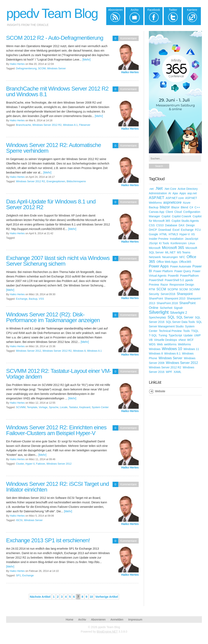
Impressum (135, 620)
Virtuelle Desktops (166, 340)
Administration (158, 193)
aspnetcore (172, 202)
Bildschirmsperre (76, 181)
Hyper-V (30, 464)
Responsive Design (182, 285)
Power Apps (159, 266)
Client (169, 212)
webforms (170, 344)
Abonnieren (98, 620)
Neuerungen (170, 257)
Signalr (178, 308)
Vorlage (43, 407)
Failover (41, 464)
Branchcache (23, 125)
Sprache (54, 407)
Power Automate (181, 266)
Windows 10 (172, 349)
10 (91, 597)
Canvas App (157, 212)
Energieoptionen (56, 181)
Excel (176, 230)
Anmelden (117, 620)
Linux (191, 243)
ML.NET (170, 252)
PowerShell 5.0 (174, 280)
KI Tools (164, 243)
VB (151, 340)
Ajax (175, 193)
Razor (164, 285)
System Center (100, 407)
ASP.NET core (175, 198)
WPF (169, 372)
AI (170, 193)
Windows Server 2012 (28, 351)
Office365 (185, 262)
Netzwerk (155, 257)
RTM (152, 289)
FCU (198, 230)
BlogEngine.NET (107, 632)
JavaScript (191, 239)
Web (160, 344)
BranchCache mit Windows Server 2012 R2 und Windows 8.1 (57, 91)
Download (165, 230)
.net (151, 189)
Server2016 (168, 294)
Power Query (183, 271)
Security (154, 294)
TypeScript (175, 335)
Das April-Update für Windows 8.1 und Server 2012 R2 (51, 204)
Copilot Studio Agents (185, 221)
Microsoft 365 (173, 248)
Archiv (82, 620)
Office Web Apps (167, 262)
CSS (152, 225)
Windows (155, 349)
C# (191, 207)
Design (190, 225)
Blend (185, 207)
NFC (182, 257)
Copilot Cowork (182, 216)
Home (69, 620)
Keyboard (85, 407)
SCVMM (21, 407)
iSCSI (19, 520)
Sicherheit (166, 308)
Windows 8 (79, 351)
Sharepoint (185, 294)
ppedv (189, 280)
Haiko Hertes (130, 72)
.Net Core (170, 189)
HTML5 (173, 234)
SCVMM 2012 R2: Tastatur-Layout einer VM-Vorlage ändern (59, 374)
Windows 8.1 (70, 125)
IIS (193, 234)
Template (32, 407)
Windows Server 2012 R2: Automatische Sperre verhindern (54, 148)
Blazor (175, 207)
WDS (152, 344)
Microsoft (155, 248)
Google (153, 234)
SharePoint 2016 (167, 303)
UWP (197, 335)
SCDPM (173, 289)
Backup (33, 299)
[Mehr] (86, 60)
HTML (163, 234)
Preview (154, 285)
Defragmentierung (26, 68)
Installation (177, 239)
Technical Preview (170, 331)
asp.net (192, 193)
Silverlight (159, 312)
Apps (183, 193)
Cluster (20, 464)
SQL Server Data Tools (180, 322)
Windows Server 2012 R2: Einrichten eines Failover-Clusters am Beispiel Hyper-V (56, 430)
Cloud (178, 212)
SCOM (42, 68)
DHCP (153, 230)
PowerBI (173, 276)
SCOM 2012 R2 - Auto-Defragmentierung (55, 38)
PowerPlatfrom (189, 276)
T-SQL (153, 335)
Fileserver (85, 125)
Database (171, 225)
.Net (159, 188)
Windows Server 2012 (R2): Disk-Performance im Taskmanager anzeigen (53, 317)
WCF (190, 340)
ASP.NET (157, 198)
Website (160, 391)
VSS (41, 299)
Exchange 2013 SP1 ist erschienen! (48, 540)
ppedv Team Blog (52, 13)
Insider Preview (159, 239)
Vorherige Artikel (107, 597)
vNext (182, 340)
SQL (171, 317)
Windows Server (56, 68)
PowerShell (156, 280)
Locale (64, 407)
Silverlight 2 (179, 313)
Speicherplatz (158, 317)
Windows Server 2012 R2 (47, 125)
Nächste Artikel (40, 597)
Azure (187, 203)
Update (188, 335)
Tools (186, 331)
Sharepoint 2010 (175, 298)
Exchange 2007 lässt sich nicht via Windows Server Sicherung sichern (58, 261)
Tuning (163, 335)
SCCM (161, 289)
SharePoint (156, 298)
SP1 (18, 576)
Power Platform (163, 271)
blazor (165, 207)
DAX (182, 225)
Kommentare (128, 38)
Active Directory (188, 189)
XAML (177, 372)
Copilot (166, 216)
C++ (197, 207)
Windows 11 (191, 349)
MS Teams (184, 252)
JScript (153, 243)
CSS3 (160, 225)
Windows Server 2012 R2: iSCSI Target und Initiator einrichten (58, 487)
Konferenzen (179, 243)
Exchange (22, 299)
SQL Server (185, 317)
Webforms (185, 344)
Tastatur (73, 407)
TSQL (195, 331)
